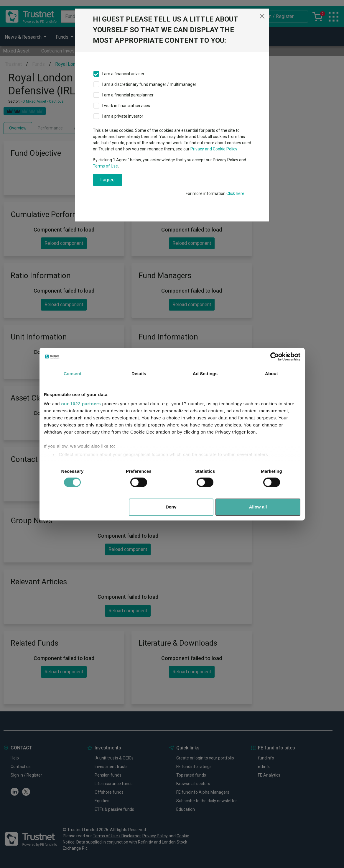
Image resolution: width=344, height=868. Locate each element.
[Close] (262, 16)
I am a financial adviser (123, 74)
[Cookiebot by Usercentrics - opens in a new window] (275, 357)
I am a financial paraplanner (128, 95)
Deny (171, 507)
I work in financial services (126, 106)
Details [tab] (139, 374)
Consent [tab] (73, 374)
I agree (107, 180)
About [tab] (271, 374)
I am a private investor (123, 116)
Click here (235, 193)
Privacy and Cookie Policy (214, 149)
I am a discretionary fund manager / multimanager (149, 84)
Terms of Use (105, 166)
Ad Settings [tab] (205, 374)
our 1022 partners (81, 404)
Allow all (258, 507)
